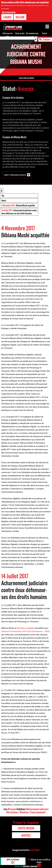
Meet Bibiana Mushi (15, 175)
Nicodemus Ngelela (25, 628)
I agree (7, 17)
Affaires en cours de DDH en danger (39, 861)
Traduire (47, 39)
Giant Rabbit (35, 850)
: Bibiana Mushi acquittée (18, 205)
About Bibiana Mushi (27, 78)
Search (45, 33)
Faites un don (20, 33)
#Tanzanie (12, 809)
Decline (20, 17)
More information (9, 12)
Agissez (26, 835)
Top (3, 196)
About (4, 201)
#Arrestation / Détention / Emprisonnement (26, 812)
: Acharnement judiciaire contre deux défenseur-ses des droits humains (19, 212)
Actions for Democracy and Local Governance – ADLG (26, 631)
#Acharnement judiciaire (37, 809)
